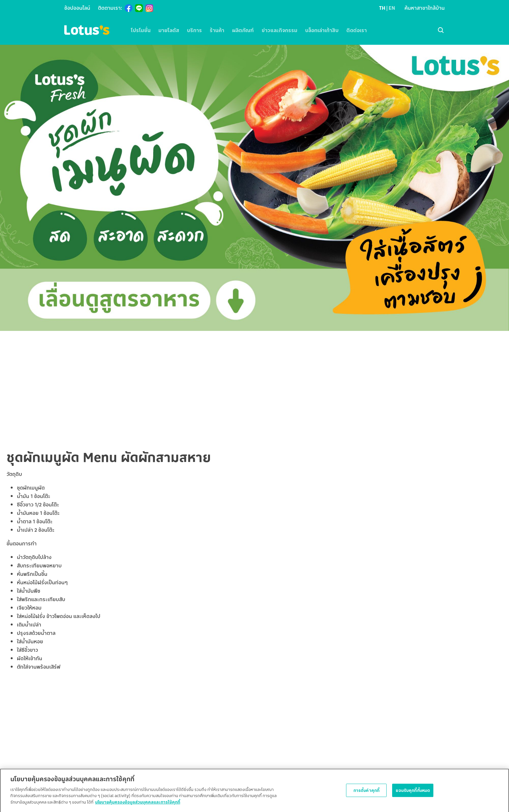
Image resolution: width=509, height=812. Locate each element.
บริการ (194, 30)
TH (382, 8)
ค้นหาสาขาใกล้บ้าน (425, 8)
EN (392, 8)
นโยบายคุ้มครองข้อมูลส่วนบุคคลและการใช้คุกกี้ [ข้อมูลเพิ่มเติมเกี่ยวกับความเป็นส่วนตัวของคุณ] (138, 805)
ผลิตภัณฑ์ (243, 30)
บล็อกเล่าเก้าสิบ (322, 30)
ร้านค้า (217, 30)
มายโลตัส (169, 30)
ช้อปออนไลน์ (77, 8)
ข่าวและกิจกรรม (279, 30)
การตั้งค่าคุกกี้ (366, 793)
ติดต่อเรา (357, 30)
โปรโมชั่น (141, 30)
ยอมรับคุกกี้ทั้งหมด (413, 793)
